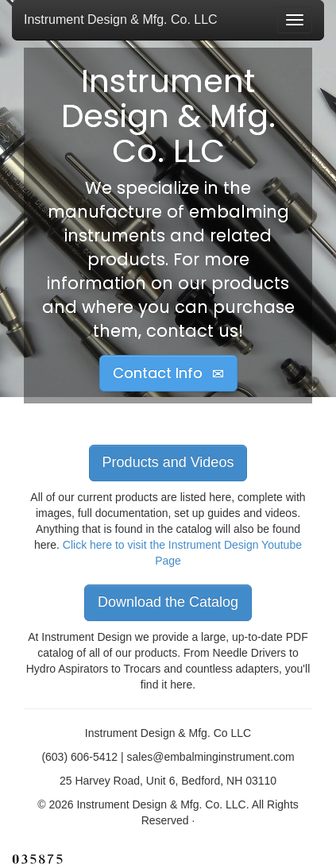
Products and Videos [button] (168, 462)
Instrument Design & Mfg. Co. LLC (121, 19)
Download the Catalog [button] (168, 602)
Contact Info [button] (168, 373)
